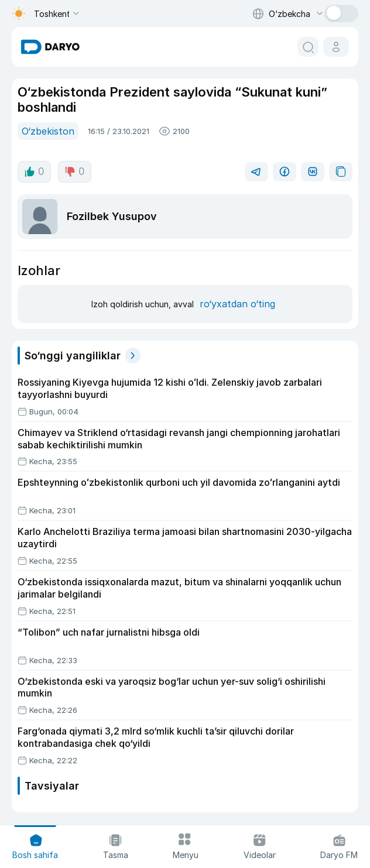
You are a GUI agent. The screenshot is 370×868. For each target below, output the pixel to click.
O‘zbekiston (48, 131)
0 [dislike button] (75, 171)
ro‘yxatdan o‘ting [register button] (237, 304)
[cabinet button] (336, 47)
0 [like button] (34, 171)
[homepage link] (50, 47)
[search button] (308, 47)
